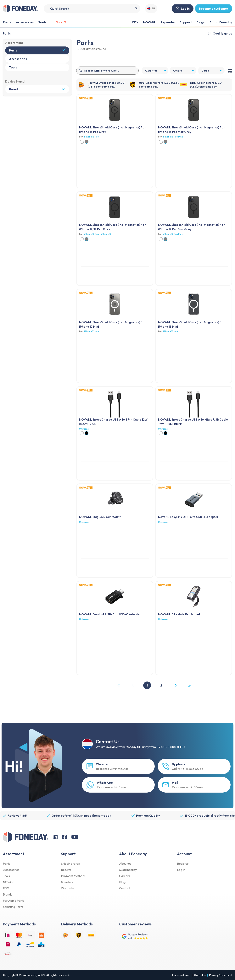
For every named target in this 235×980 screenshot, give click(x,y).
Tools (6, 876)
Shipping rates (70, 864)
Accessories (11, 870)
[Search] (92, 9)
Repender (168, 22)
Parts (7, 33)
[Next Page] (175, 685)
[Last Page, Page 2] (189, 685)
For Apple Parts (14, 901)
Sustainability (128, 870)
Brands (8, 894)
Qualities (67, 882)
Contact (125, 888)
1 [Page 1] (147, 685)
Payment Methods (73, 876)
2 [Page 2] (161, 685)
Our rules (200, 975)
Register (183, 864)
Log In (181, 870)
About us (125, 864)
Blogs (201, 22)
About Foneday (221, 22)
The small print (181, 975)
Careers (125, 876)
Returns (66, 870)
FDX (135, 22)
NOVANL (149, 22)
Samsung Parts (13, 907)
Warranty (67, 888)
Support (186, 22)
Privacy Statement (221, 975)
